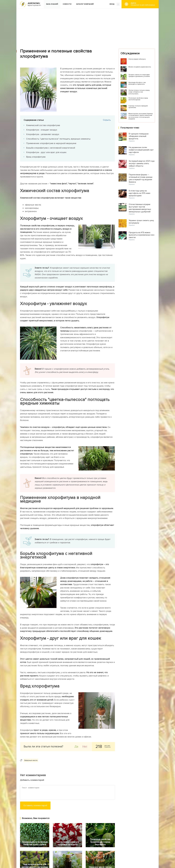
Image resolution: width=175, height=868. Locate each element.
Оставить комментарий (35, 805)
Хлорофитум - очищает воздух (42, 130)
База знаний (52, 4)
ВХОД (115, 4)
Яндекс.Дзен (47, 851)
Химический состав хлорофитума (43, 125)
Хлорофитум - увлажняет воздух (43, 134)
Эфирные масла (31, 760)
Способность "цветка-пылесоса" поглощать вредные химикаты (58, 139)
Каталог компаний (85, 4)
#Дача (143, 4)
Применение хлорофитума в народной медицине (51, 143)
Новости (67, 4)
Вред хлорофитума (36, 157)
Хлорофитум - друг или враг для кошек (46, 152)
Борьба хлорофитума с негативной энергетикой (51, 148)
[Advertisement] (87, 27)
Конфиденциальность (98, 852)
